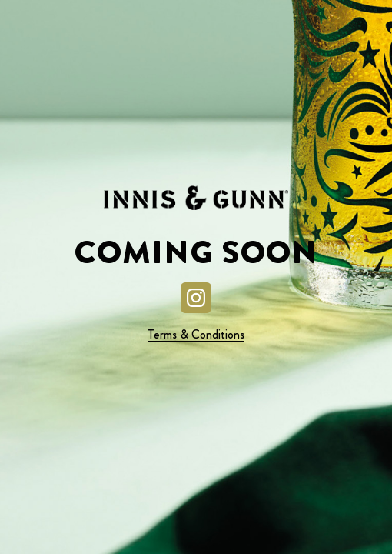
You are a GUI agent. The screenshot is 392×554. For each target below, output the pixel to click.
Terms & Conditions (196, 334)
